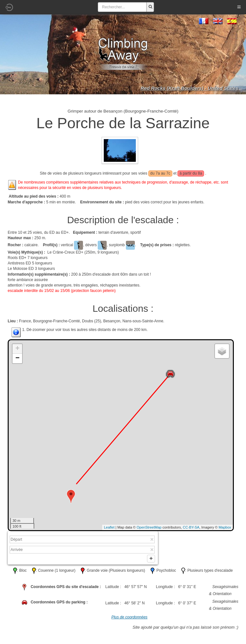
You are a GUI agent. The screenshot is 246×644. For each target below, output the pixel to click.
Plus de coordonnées (130, 619)
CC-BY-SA (191, 527)
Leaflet (109, 527)
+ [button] (17, 349)
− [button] (17, 358)
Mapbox (225, 527)
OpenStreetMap (149, 527)
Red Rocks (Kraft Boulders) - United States (189, 88)
